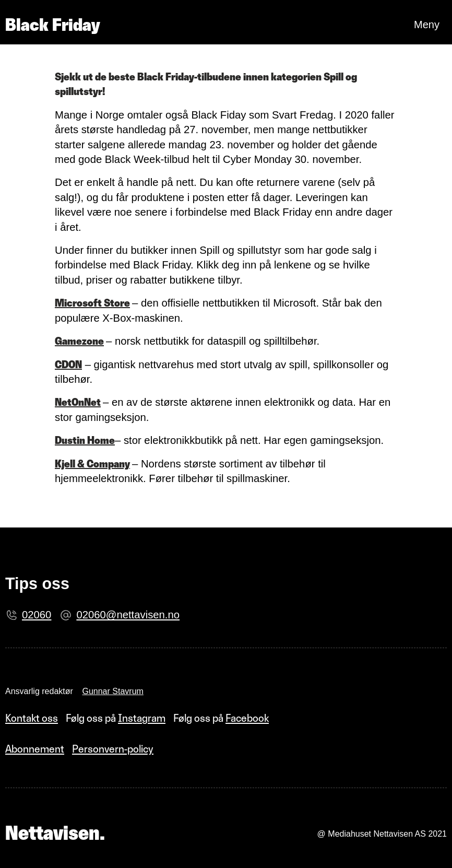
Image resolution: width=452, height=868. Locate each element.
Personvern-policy (113, 749)
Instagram (142, 718)
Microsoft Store (92, 303)
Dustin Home (85, 440)
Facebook (247, 718)
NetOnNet (78, 402)
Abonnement (35, 749)
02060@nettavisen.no (128, 615)
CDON (68, 365)
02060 (37, 615)
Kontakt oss (32, 718)
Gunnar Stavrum (112, 691)
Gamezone (79, 341)
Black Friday (53, 25)
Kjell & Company (92, 464)
